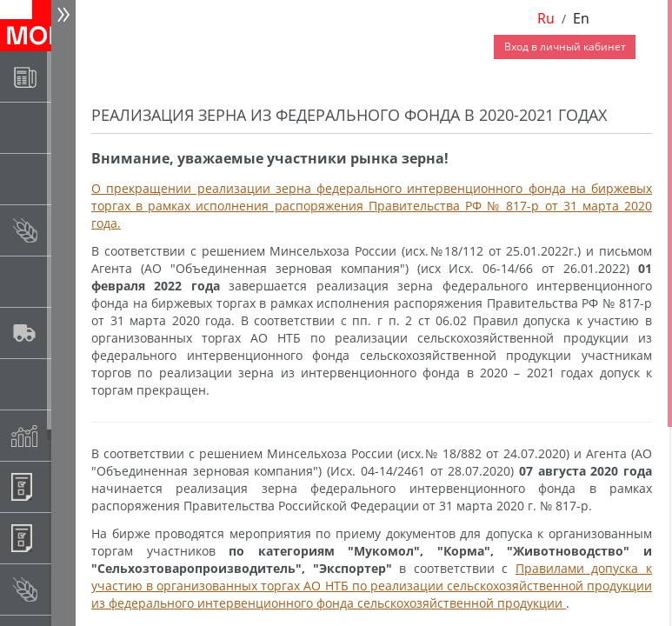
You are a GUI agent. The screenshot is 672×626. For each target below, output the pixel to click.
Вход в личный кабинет (565, 47)
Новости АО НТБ (67, 76)
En (581, 18)
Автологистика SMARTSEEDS (67, 333)
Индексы (67, 435)
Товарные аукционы (67, 179)
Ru (546, 18)
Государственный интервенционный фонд (67, 384)
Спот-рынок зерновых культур (67, 230)
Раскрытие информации (67, 127)
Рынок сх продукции (67, 589)
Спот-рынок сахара (67, 281)
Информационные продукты (67, 486)
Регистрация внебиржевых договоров (67, 538)
